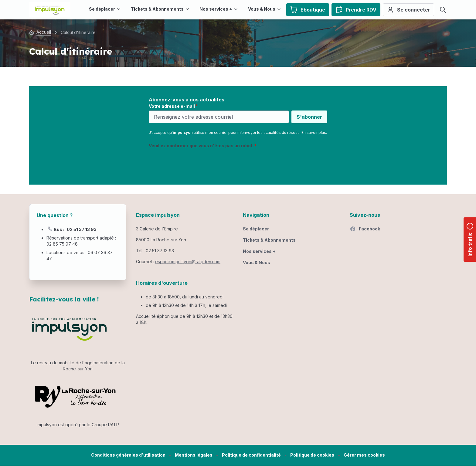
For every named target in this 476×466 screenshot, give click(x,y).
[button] (364, 455)
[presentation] (195, 163)
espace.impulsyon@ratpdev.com (188, 262)
